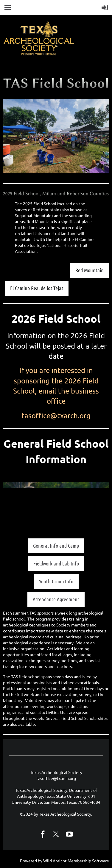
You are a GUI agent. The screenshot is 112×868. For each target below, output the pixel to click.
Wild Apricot (55, 861)
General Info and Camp (56, 546)
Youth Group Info (56, 581)
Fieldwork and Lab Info (56, 563)
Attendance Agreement (56, 599)
